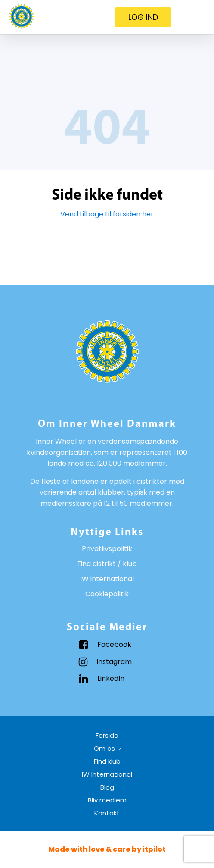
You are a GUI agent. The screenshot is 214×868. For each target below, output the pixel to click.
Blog (107, 787)
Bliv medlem (107, 800)
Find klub (107, 761)
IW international (107, 579)
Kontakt (107, 813)
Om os (104, 748)
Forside (107, 735)
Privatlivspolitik (107, 549)
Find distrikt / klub (107, 564)
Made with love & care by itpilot (107, 849)
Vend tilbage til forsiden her (107, 214)
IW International (107, 774)
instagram (114, 662)
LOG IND (143, 17)
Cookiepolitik (107, 594)
